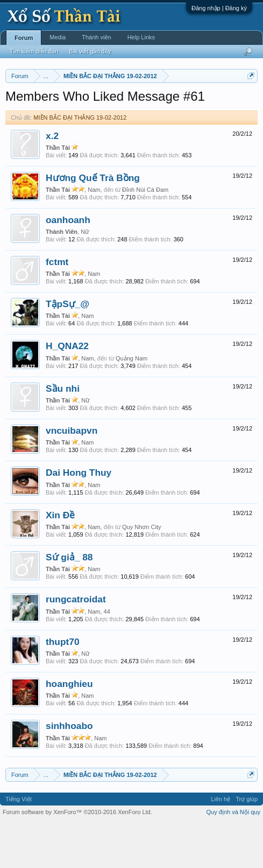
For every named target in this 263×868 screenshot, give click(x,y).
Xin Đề (60, 559)
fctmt (57, 306)
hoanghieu (69, 728)
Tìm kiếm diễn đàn (34, 51)
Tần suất (206, 115)
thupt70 (63, 686)
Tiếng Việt (19, 843)
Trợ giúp (247, 843)
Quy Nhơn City (141, 571)
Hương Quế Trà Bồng (93, 222)
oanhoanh (68, 265)
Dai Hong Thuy (79, 517)
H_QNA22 (67, 391)
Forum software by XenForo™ (77, 856)
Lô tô (232, 115)
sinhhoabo (69, 770)
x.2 (52, 180)
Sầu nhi (63, 433)
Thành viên (96, 37)
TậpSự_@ (67, 348)
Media (58, 37)
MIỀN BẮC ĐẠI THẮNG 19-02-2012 (80, 162)
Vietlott (124, 103)
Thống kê (134, 115)
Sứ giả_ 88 (69, 601)
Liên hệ (221, 843)
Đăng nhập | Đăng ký (219, 8)
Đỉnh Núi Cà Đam (145, 234)
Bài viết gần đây (90, 51)
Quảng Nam (131, 402)
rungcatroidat (76, 644)
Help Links (141, 37)
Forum (24, 38)
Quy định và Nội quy (234, 856)
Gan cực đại (171, 115)
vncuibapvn (72, 475)
